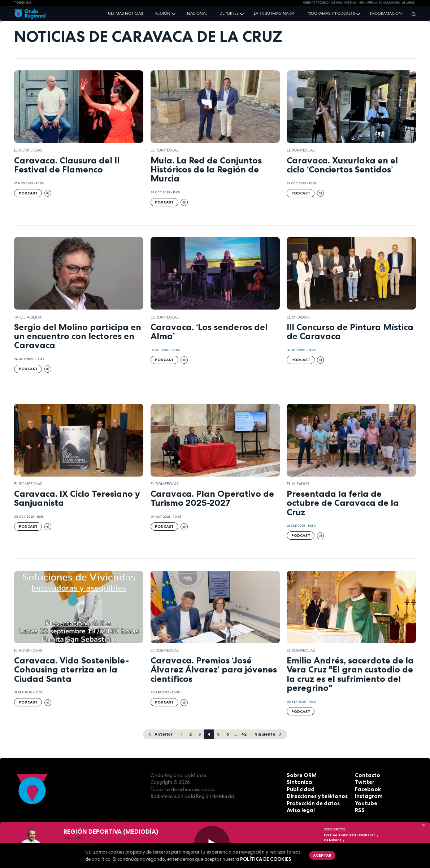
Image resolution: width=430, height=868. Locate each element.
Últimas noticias (125, 13)
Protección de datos (311, 803)
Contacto (366, 775)
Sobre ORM (300, 775)
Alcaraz (409, 3)
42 (244, 734)
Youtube (365, 803)
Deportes (229, 13)
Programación (386, 13)
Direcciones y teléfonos (315, 796)
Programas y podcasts (331, 13)
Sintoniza (298, 782)
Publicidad (299, 789)
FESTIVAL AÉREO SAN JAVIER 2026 (351, 835)
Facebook (367, 789)
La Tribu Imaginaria (274, 13)
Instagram (368, 796)
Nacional (197, 13)
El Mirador (298, 317)
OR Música (334, 840)
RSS (359, 810)
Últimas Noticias (344, 3)
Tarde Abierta (28, 317)
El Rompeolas (28, 150)
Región (163, 13)
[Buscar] (412, 14)
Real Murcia (368, 3)
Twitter (364, 782)
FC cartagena (389, 3)
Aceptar (322, 855)
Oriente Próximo (316, 3)
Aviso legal (300, 810)
